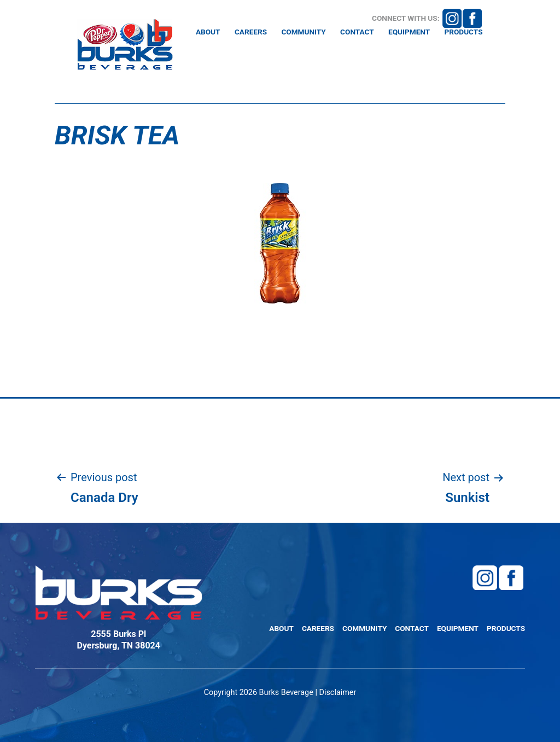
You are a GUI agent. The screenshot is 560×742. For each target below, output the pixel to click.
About (208, 32)
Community (303, 32)
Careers (251, 32)
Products (463, 32)
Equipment (409, 32)
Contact (357, 32)
